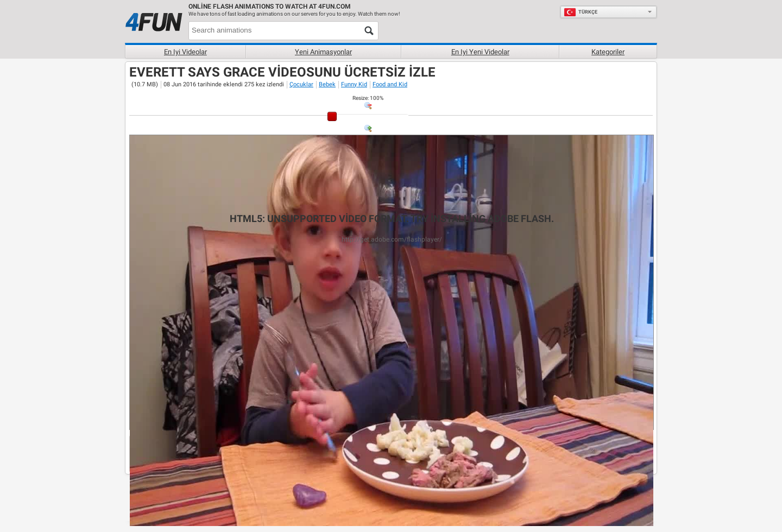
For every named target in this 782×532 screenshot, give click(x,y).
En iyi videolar (185, 52)
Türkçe (581, 12)
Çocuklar (301, 84)
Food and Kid (390, 84)
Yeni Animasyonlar (323, 52)
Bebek (327, 84)
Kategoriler (608, 52)
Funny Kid (354, 84)
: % (368, 98)
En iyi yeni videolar (480, 52)
